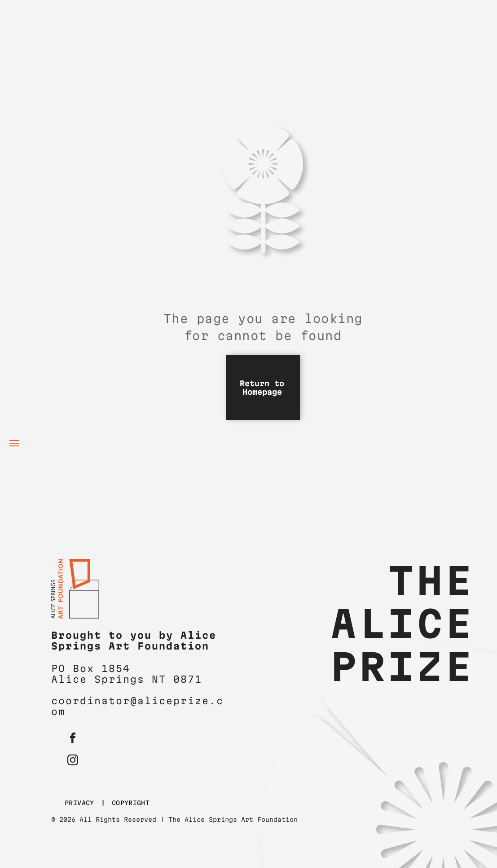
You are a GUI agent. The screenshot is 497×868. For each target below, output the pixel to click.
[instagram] (73, 761)
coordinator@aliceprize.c (137, 701)
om (58, 711)
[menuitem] (81, 803)
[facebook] (73, 739)
